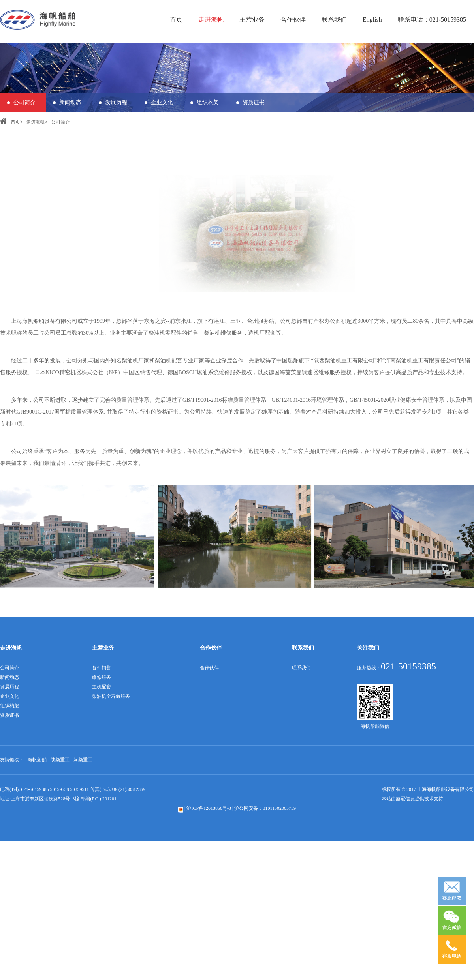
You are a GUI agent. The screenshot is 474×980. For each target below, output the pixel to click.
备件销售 (102, 668)
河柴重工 (83, 760)
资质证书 (254, 102)
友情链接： (12, 760)
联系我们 (334, 20)
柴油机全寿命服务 (111, 696)
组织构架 (208, 102)
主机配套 (102, 687)
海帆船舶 (37, 760)
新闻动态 (70, 102)
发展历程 (116, 102)
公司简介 (24, 102)
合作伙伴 (293, 20)
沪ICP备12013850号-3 (209, 808)
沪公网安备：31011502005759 (265, 808)
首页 (176, 20)
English (372, 20)
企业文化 (162, 102)
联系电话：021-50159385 (432, 20)
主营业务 (252, 20)
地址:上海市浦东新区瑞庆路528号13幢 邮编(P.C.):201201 (58, 799)
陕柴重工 (60, 760)
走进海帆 (211, 20)
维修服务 (102, 677)
